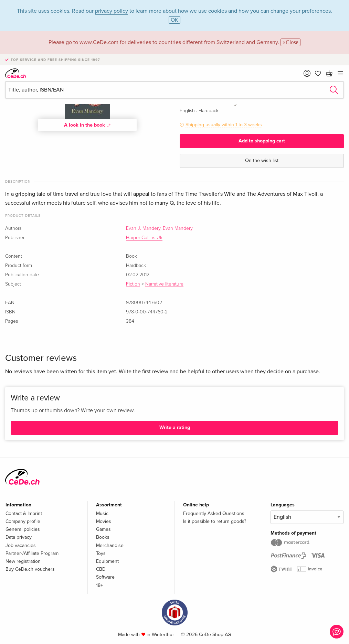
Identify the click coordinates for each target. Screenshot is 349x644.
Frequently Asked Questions (214, 513)
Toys (101, 553)
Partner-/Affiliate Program (32, 553)
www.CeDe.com (99, 42)
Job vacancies (21, 545)
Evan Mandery (178, 228)
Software (105, 577)
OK (174, 20)
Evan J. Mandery (143, 228)
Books (103, 537)
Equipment (107, 561)
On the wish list (262, 160)
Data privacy (19, 537)
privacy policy (112, 11)
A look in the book (87, 125)
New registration (23, 561)
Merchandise (110, 545)
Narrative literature (164, 284)
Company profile (23, 521)
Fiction (133, 284)
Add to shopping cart (262, 141)
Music (102, 513)
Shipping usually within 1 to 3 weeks (224, 125)
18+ (99, 585)
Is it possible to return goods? (215, 521)
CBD (101, 569)
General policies (23, 529)
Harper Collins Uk (144, 238)
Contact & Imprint (24, 513)
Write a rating (175, 427)
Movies (104, 521)
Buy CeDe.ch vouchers (30, 569)
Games (103, 529)
